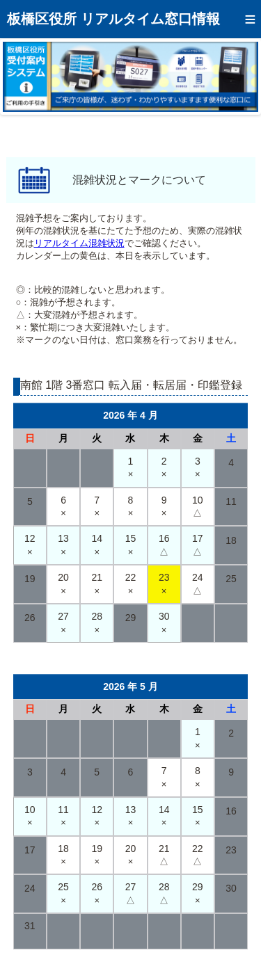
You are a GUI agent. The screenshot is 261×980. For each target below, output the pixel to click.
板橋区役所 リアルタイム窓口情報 (113, 19)
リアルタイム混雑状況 (79, 243)
